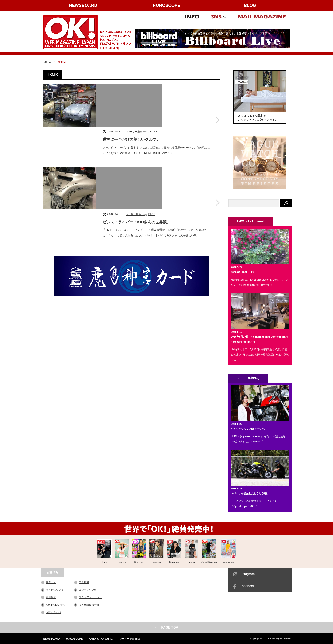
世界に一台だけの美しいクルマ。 (131, 95)
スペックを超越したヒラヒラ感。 (250, 493)
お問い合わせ (54, 612)
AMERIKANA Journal (100, 639)
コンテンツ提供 (88, 590)
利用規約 (51, 597)
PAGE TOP (166, 628)
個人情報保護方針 (89, 605)
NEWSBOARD (83, 5)
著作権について (55, 590)
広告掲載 (84, 582)
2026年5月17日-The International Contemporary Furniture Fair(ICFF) (259, 339)
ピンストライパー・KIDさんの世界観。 (137, 149)
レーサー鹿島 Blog (138, 87)
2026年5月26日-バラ (243, 272)
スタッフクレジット (90, 597)
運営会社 (51, 582)
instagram (247, 574)
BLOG (250, 5)
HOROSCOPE (166, 5)
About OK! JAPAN (56, 605)
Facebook (247, 586)
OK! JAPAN (268, 639)
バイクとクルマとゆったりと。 (249, 429)
